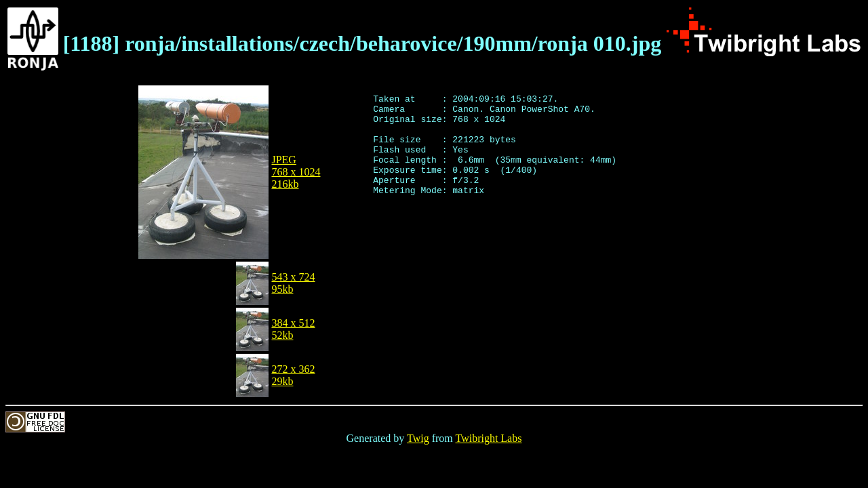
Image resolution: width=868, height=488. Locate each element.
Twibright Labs (488, 438)
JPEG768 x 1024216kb (296, 172)
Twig (418, 438)
